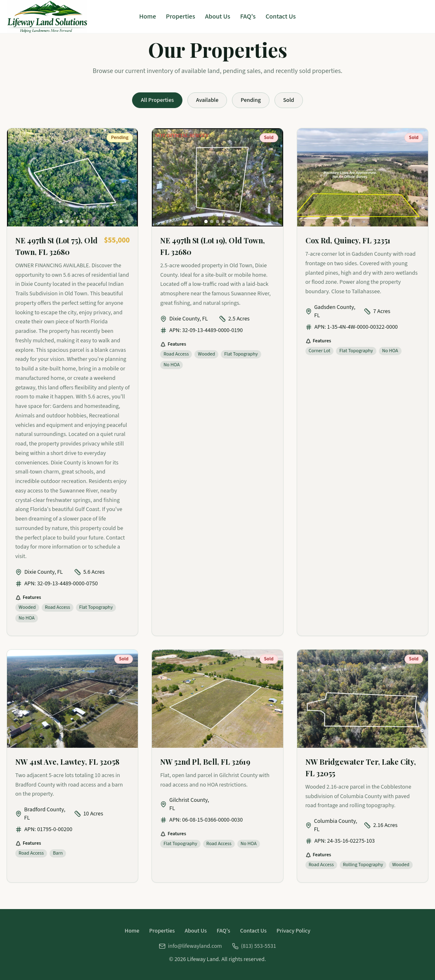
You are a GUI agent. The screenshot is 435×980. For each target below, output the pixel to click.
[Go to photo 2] (67, 221)
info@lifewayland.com (190, 946)
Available (207, 100)
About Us (218, 16)
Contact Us (280, 16)
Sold (289, 100)
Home (148, 16)
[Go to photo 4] (78, 221)
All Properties (157, 100)
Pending (251, 100)
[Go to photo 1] (61, 221)
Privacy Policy (293, 931)
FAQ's (248, 16)
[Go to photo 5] (84, 221)
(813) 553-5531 (254, 946)
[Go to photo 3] (73, 221)
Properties (181, 16)
